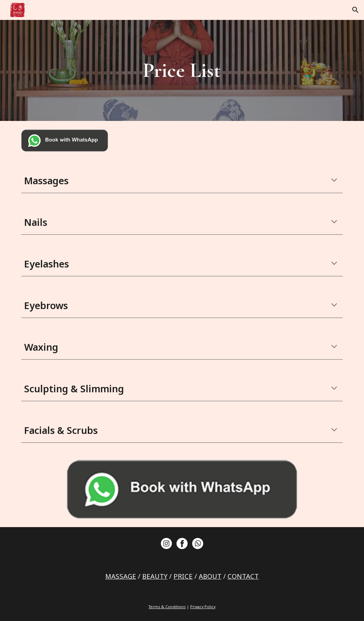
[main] (182, 70)
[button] (355, 10)
